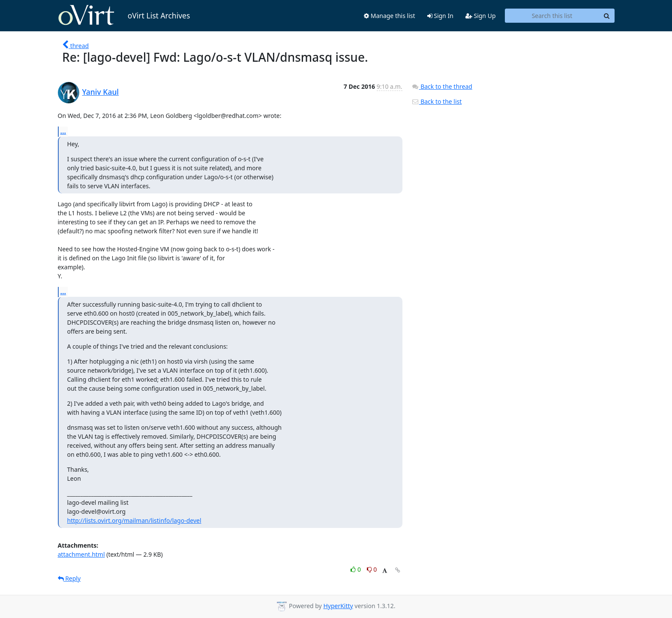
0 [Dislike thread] (372, 569)
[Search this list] (552, 16)
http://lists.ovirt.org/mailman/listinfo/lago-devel (134, 520)
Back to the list (437, 101)
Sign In (440, 16)
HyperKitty (338, 606)
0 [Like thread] (356, 569)
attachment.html (81, 554)
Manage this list (390, 16)
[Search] (607, 16)
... (63, 131)
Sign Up (481, 16)
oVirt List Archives (124, 15)
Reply (69, 578)
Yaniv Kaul (101, 92)
